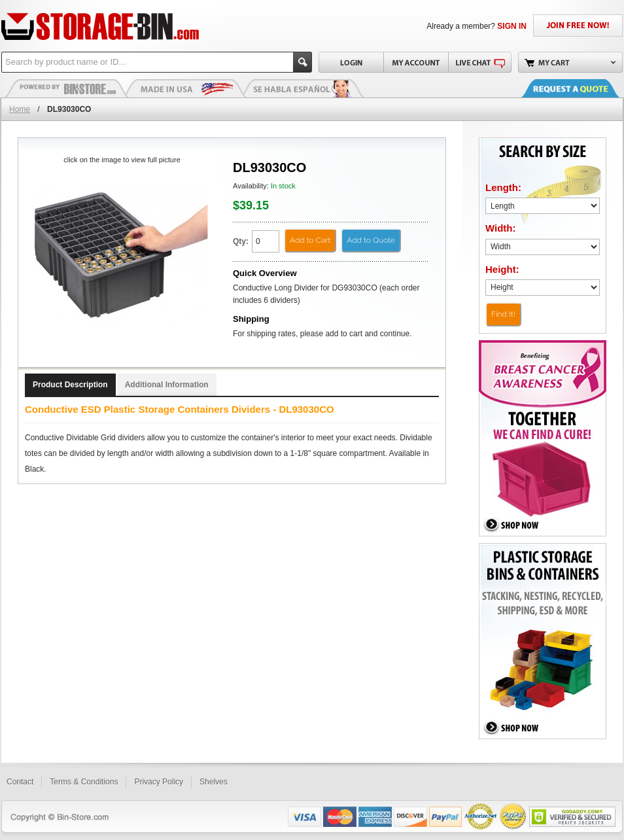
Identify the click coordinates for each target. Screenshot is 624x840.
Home (20, 109)
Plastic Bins (67, 88)
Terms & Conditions (84, 782)
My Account (416, 62)
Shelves (214, 782)
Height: (502, 269)
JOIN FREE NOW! (578, 26)
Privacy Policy (159, 782)
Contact (20, 782)
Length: (503, 187)
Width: (501, 228)
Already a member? (477, 26)
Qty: (241, 241)
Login (351, 62)
